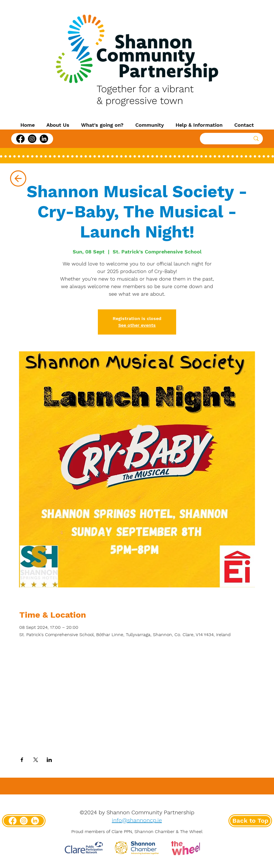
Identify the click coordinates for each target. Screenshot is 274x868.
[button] (58, 125)
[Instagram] (32, 139)
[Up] (18, 178)
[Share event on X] (36, 760)
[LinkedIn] (44, 139)
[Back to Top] (250, 821)
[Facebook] (20, 139)
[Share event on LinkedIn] (49, 760)
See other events (137, 325)
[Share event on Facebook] (22, 760)
